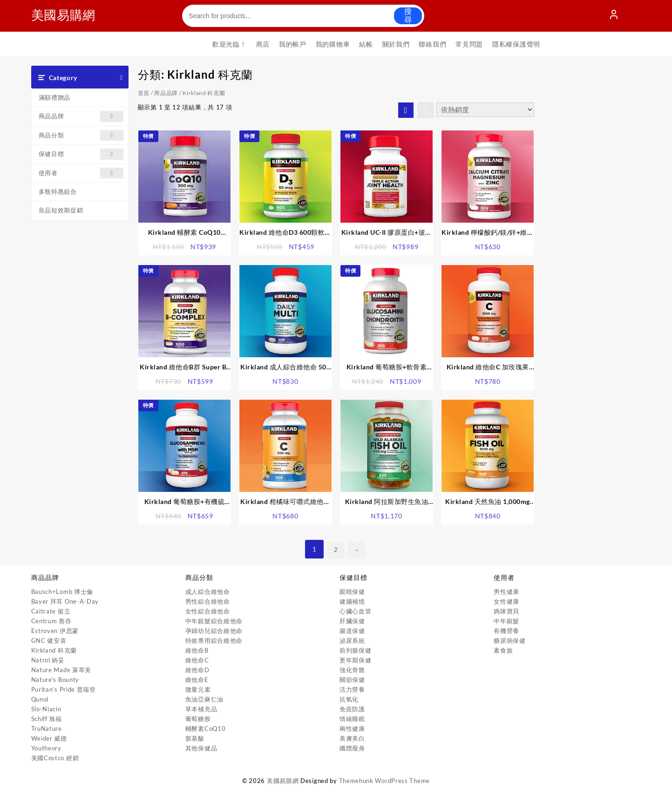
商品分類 (81, 135)
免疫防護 (352, 709)
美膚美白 (352, 738)
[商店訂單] (485, 110)
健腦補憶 (352, 601)
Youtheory (46, 748)
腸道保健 (352, 631)
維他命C (197, 660)
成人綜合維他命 (208, 592)
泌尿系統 (352, 640)
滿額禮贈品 (55, 97)
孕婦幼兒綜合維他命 (214, 631)
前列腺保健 (356, 650)
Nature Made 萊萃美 (61, 670)
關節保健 (352, 680)
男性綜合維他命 (208, 601)
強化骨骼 (352, 670)
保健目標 (81, 154)
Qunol (40, 699)
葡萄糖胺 (198, 719)
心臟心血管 (356, 611)
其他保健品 (201, 748)
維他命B (197, 650)
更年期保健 (356, 660)
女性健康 (506, 601)
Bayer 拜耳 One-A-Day (65, 601)
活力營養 (352, 689)
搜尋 (408, 16)
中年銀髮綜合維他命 (214, 621)
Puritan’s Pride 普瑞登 (64, 689)
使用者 (81, 173)
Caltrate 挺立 (51, 611)
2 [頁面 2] (335, 549)
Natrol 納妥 (48, 660)
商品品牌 (81, 116)
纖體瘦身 (352, 748)
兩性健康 (352, 729)
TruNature (47, 729)
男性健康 (506, 592)
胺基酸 (195, 738)
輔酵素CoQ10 (206, 729)
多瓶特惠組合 (58, 191)
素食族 (503, 650)
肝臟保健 (352, 621)
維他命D (197, 670)
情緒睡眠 (352, 719)
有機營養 (506, 631)
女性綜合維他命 (208, 611)
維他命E (197, 680)
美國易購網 (67, 14)
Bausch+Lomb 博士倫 (62, 592)
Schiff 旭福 (47, 719)
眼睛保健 (352, 592)
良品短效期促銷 (61, 210)
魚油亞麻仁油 (204, 699)
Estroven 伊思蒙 (55, 631)
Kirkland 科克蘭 (54, 650)
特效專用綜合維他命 (214, 640)
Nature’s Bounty (55, 680)
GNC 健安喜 (49, 640)
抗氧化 (349, 699)
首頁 (144, 93)
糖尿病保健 (510, 640)
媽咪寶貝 (506, 611)
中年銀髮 (506, 621)
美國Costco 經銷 (55, 758)
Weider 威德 (49, 738)
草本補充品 (201, 709)
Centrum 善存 (51, 621)
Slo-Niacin (46, 709)
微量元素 (198, 689)
